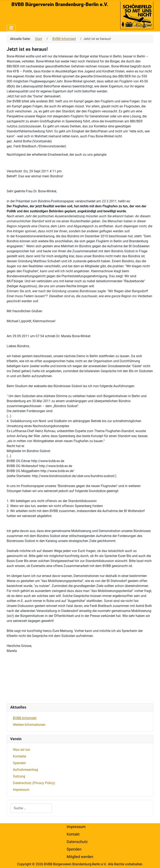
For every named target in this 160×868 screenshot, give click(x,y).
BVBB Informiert (25, 718)
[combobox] (31, 808)
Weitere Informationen (29, 725)
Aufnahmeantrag (25, 770)
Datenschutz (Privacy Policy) (34, 783)
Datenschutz (77, 842)
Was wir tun (22, 750)
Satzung (19, 776)
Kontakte (19, 756)
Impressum (21, 790)
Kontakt (73, 834)
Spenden (19, 763)
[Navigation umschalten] (11, 28)
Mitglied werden (80, 857)
